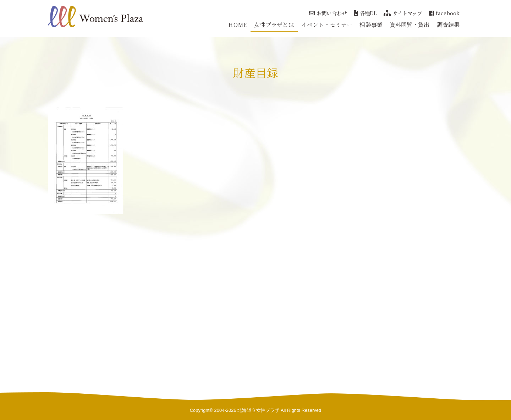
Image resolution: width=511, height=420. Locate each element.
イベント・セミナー (327, 25)
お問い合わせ (328, 13)
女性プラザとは (274, 25)
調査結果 (448, 25)
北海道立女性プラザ (258, 410)
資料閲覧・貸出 (410, 25)
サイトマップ (403, 13)
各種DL (365, 13)
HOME (237, 25)
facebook (444, 13)
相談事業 (371, 25)
